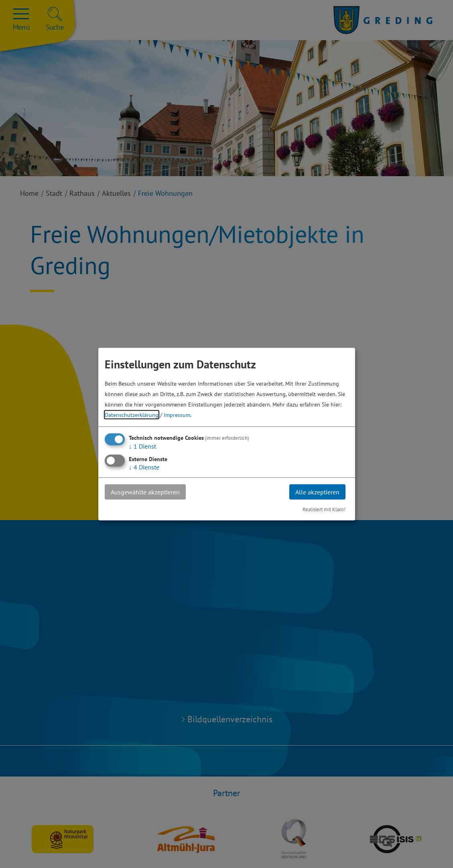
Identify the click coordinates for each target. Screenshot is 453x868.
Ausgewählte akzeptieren (145, 492)
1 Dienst (142, 446)
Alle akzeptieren (317, 492)
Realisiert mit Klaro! (324, 509)
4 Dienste (144, 467)
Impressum (177, 414)
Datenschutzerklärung (132, 414)
